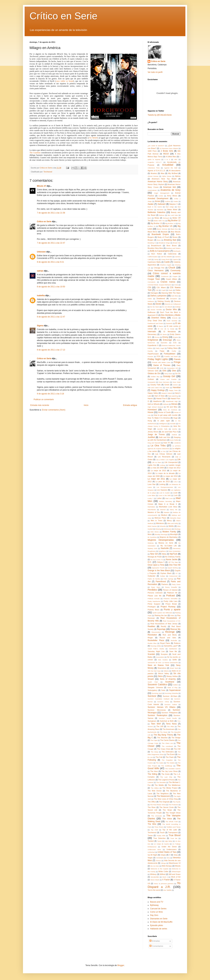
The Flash (170, 757)
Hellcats (166, 404)
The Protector (173, 805)
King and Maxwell (154, 443)
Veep (176, 855)
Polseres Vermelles (171, 599)
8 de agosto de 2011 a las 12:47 (51, 317)
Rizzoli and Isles (168, 638)
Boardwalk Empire (160, 234)
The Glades (171, 763)
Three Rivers (159, 827)
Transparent (173, 832)
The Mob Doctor (155, 791)
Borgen (151, 240)
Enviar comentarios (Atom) (54, 410)
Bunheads (177, 251)
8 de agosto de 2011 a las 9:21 (50, 262)
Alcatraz (154, 173)
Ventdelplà (160, 858)
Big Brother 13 (156, 223)
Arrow (157, 201)
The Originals (164, 802)
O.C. (150, 562)
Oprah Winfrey (173, 568)
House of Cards (164, 412)
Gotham (151, 379)
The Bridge (176, 738)
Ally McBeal (173, 173)
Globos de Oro (154, 373)
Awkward (161, 204)
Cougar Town (154, 279)
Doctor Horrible (156, 310)
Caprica (175, 259)
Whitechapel (176, 872)
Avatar (176, 201)
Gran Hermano (164, 382)
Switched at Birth (167, 721)
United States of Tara (167, 852)
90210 (166, 154)
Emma (157, 337)
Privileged (152, 607)
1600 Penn (152, 151)
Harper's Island (167, 393)
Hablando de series (159, 929)
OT (177, 573)
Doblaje (178, 307)
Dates (150, 299)
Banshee (160, 210)
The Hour (154, 771)
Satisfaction (173, 649)
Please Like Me (155, 596)
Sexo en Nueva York (158, 665)
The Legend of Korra (166, 780)
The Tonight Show (173, 813)
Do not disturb (167, 307)
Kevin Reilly (174, 440)
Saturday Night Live (156, 651)
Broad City (177, 243)
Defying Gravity (164, 301)
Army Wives (172, 196)
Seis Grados (163, 660)
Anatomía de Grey (170, 190)
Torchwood (48, 172)
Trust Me (174, 838)
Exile (175, 343)
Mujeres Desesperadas (161, 540)
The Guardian (35, 153)
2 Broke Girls (167, 151)
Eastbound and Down (155, 323)
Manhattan (151, 507)
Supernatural (175, 690)
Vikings (163, 863)
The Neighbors (162, 794)
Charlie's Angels (166, 265)
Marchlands (152, 510)
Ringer (150, 638)
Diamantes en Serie (159, 919)
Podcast (170, 595)
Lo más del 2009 (157, 468)
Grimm (175, 385)
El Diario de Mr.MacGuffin (161, 922)
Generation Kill (172, 368)
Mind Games (152, 526)
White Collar (163, 871)
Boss (159, 240)
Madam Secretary (165, 501)
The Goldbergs (167, 766)
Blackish (164, 232)
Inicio (86, 405)
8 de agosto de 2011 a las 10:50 (51, 287)
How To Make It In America (159, 418)
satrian (40, 271)
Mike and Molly (173, 523)
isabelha (41, 296)
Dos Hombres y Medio (171, 315)
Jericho (175, 429)
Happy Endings (158, 390)
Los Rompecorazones (165, 487)
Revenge (170, 632)
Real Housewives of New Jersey (164, 624)
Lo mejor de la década (165, 473)
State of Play (172, 688)
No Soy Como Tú (157, 560)
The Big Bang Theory (163, 735)
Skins (160, 676)
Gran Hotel (177, 382)
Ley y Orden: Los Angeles (165, 460)
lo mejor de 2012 (174, 468)
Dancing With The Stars (171, 293)
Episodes (164, 343)
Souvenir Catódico (157, 684)
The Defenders (168, 752)
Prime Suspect (154, 604)
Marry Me (173, 510)
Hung (150, 421)
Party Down (176, 584)
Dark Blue (175, 296)
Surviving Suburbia (172, 693)
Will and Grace (175, 874)
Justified (151, 437)
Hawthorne (157, 401)
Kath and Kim (165, 437)
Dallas (178, 290)
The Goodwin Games (173, 769)
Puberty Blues (153, 610)
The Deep (154, 752)
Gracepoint (152, 382)
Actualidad (168, 165)
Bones (175, 237)
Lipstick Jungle (174, 465)
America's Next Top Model (164, 179)
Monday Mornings (161, 534)
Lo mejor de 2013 (158, 471)
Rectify (163, 626)
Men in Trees (157, 521)
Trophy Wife (161, 836)
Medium (164, 515)
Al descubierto (175, 171)
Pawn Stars (156, 587)
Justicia (174, 435)
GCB (162, 368)
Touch (162, 832)
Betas (157, 218)
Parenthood (161, 582)
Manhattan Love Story (168, 507)
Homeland (152, 410)
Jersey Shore (153, 432)
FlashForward (153, 354)
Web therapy (167, 866)
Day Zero (154, 915)
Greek (167, 385)
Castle (167, 262)
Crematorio (152, 282)
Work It (165, 877)
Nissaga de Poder (155, 557)
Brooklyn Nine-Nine (155, 248)
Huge (176, 418)
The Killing (152, 774)
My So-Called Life (169, 546)
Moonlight (174, 534)
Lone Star (152, 484)
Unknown (41, 252)
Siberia (166, 671)
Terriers (150, 726)
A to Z (167, 159)
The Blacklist (162, 738)
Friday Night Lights (158, 359)
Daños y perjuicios (158, 296)
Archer (161, 196)
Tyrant (159, 841)
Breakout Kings (164, 243)
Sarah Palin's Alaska (156, 649)
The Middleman (174, 785)
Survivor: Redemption (157, 715)
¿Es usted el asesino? (156, 146)
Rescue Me (175, 629)
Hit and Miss (172, 407)
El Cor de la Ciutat (166, 329)
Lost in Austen (165, 493)
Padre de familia (154, 579)
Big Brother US (166, 226)
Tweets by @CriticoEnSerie (160, 115)
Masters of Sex (154, 512)
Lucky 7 (151, 498)
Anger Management (162, 193)
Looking (162, 484)
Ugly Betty (168, 841)
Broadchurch (156, 246)
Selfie (175, 660)
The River (152, 807)
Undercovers (172, 849)
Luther (159, 498)
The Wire (152, 824)
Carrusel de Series (158, 909)
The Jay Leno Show (170, 771)
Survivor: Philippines (170, 713)
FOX (158, 356)
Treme (150, 835)
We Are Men (155, 866)
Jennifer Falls (162, 429)
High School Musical (155, 407)
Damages (154, 293)
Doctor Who (171, 310)
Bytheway (154, 905)
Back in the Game (155, 207)
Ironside (173, 424)
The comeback (167, 746)
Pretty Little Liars (170, 601)
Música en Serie (166, 543)
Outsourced (173, 576)
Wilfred (163, 874)
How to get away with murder (166, 415)
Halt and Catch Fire (155, 388)
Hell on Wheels (154, 404)
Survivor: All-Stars (170, 696)
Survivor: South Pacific (168, 718)
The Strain (167, 810)
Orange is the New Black (159, 571)
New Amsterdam (175, 551)
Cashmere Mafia (154, 262)
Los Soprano (162, 490)
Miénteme (160, 523)
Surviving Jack (157, 693)
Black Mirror (152, 232)
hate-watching (173, 396)
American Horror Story (158, 182)
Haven (150, 398)
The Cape (154, 740)
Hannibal (177, 387)
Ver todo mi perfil (155, 72)
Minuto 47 (42, 186)
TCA (179, 721)
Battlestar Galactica (156, 212)
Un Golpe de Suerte (161, 844)
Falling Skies (173, 348)
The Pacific (177, 802)
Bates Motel (172, 210)
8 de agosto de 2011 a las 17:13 (51, 350)
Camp (156, 259)
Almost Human (153, 176)
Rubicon (177, 643)
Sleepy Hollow (172, 676)
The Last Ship (166, 777)
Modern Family (169, 532)
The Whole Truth (172, 822)
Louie (175, 493)
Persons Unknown (155, 593)
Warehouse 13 (175, 863)
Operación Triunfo (158, 568)
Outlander (152, 576)
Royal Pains (165, 643)
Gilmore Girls (153, 371)
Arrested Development (158, 198)
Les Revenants (164, 457)
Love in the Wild (164, 495)
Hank (167, 388)
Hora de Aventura (170, 410)
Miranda (163, 526)
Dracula (175, 318)
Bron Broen (172, 246)
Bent (149, 218)
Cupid (163, 290)
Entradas (155, 941)
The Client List (167, 743)
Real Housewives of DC (172, 621)
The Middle (159, 785)
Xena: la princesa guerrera (164, 884)
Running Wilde (156, 646)
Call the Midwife (166, 257)
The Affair (171, 726)
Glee (174, 371)
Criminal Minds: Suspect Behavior (159, 285)
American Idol (169, 187)
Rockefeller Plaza (156, 640)
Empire (175, 337)
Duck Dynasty (172, 321)
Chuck (172, 268)
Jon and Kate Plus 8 (170, 432)
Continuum (165, 276)
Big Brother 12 (174, 221)
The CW (177, 749)
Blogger (121, 965)
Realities (151, 626)
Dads (170, 290)
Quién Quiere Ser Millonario (162, 613)
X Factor (166, 880)
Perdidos (152, 590)
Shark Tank (174, 668)
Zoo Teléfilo (167, 890)
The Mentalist (161, 782)
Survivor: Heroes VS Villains (162, 707)
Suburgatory (152, 690)
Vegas (150, 858)
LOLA (176, 482)
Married (163, 510)
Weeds (178, 866)
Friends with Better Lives (161, 362)
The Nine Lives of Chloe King (166, 799)
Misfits (171, 526)
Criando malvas (168, 282)
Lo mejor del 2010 (170, 476)
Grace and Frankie (168, 379)
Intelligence (163, 424)
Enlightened (153, 340)
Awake (151, 204)
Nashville (165, 548)
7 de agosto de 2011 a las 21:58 (51, 213)
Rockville (174, 640)
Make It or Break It (168, 504)
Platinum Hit (172, 593)
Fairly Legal (160, 348)
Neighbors (162, 551)
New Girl (154, 554)
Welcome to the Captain (159, 869)
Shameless (162, 668)
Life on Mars (157, 462)
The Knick (166, 774)
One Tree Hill (175, 565)
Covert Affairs (172, 279)
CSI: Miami (161, 287)
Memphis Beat (175, 518)
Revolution (152, 635)
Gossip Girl (169, 376)
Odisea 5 (161, 562)
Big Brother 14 (170, 223)
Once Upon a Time (156, 565)
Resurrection (156, 632)
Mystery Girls (152, 548)
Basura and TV (157, 902)
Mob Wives (155, 532)
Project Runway (168, 607)
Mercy (169, 521)
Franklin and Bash (171, 356)
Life (179, 459)
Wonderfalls (155, 877)
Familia (150, 351)
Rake (172, 615)
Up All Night (152, 855)
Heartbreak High (172, 401)
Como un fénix (156, 912)
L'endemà (177, 443)
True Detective (160, 838)
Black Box (174, 229)
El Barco (160, 326)
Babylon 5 (173, 204)
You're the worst (154, 890)
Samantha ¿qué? (171, 646)
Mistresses (168, 529)
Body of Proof (163, 237)
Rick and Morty (170, 635)
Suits (163, 690)
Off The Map (173, 562)
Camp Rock (165, 259)
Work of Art (176, 877)
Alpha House (167, 176)
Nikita (164, 554)
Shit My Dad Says (154, 671)
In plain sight (164, 421)
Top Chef (154, 830)
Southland (170, 682)
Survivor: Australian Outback (159, 699)
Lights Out (152, 465)
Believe (162, 215)
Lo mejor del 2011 (156, 479)
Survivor (152, 696)
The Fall (159, 757)
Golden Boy (155, 377)
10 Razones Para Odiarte (169, 148)
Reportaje (161, 629)
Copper (175, 276)
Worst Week (155, 880)
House (151, 412)
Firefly (174, 351)
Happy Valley (153, 393)
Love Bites (151, 495)
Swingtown (152, 721)
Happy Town (173, 390)
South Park (153, 682)
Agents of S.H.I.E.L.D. (157, 171)
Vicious (158, 861)
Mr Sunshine (152, 537)
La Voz (163, 451)
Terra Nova (171, 724)
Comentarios (156, 946)
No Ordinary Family (173, 557)
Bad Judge (170, 207)
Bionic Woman (162, 229)
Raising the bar (161, 615)
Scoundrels (160, 657)
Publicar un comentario (44, 399)
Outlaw (163, 576)
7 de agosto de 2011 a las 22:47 (51, 243)
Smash (151, 679)
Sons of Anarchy (168, 679)
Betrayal (166, 218)
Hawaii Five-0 (162, 398)
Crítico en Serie (63, 16)
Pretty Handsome (154, 601)
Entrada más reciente (40, 405)
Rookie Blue (152, 643)
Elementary (152, 334)
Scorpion (164, 654)
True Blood (175, 835)
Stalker (176, 685)
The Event (171, 754)
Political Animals (154, 599)
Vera (168, 858)
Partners (165, 584)
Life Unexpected (171, 462)
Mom (150, 534)
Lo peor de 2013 (163, 482)
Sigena (40, 326)
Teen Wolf (156, 724)
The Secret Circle (166, 807)
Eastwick (169, 323)
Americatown (152, 190)
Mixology (177, 529)
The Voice (167, 819)
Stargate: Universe (155, 687)
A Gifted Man (171, 157)
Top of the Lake (170, 830)
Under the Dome (169, 847)
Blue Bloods (176, 232)
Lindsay (163, 465)
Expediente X (153, 345)
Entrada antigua (130, 405)
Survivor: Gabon (171, 704)
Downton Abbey (159, 318)
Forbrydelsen (170, 354)
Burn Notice (157, 254)
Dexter (158, 304)
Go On (178, 373)
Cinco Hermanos (156, 271)
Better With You (159, 221)
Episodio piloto (157, 925)
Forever (150, 356)
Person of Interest (170, 590)
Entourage (167, 340)
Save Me (173, 651)
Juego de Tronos (156, 434)
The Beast (164, 732)
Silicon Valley (163, 673)
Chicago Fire (159, 268)
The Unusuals (156, 816)
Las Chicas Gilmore (164, 454)
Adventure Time (154, 168)
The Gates (160, 763)
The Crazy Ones (164, 749)
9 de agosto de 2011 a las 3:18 (50, 394)
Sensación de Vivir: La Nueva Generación (163, 663)
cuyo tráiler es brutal (65, 81)
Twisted (151, 841)
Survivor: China (163, 702)
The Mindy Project (170, 788)
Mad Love (169, 498)
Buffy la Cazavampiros (160, 251)
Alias (163, 173)
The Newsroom (163, 796)
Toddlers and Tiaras (173, 827)
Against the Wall (171, 168)
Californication (153, 257)
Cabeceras (172, 254)
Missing (158, 529)
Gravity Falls (156, 385)
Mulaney (151, 543)
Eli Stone (163, 334)
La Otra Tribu (158, 446)
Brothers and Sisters (173, 248)
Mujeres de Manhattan (169, 537)
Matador (167, 512)
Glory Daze (168, 374)
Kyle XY (167, 443)
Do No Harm (155, 307)
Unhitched (151, 852)
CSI (149, 287)
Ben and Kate (173, 215)
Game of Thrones (162, 365)
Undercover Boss (154, 850)
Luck (176, 495)
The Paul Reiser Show (158, 805)
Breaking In (152, 243)
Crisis (176, 285)
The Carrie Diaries (167, 740)
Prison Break (171, 604)
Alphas (178, 176)
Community (175, 271)
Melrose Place (160, 518)
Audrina (168, 201)
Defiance (151, 301)
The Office (152, 802)
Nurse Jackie (172, 559)
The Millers (155, 788)
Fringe (177, 362)
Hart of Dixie (159, 396)
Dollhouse (152, 312)
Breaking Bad (170, 240)
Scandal (151, 654)
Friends (177, 359)
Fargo (162, 351)
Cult (157, 290)
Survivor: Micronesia (157, 710)
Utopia (163, 855)
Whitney (153, 874)
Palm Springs (168, 579)
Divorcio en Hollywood (173, 304)
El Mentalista (170, 332)
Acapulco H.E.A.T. (155, 162)
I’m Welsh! (93, 138)
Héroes (174, 404)
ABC (176, 159)
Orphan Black (166, 573)
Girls (164, 371)
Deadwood (161, 298)
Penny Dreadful (171, 587)
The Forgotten (167, 760)
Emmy (165, 337)
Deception (174, 299)
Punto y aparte (172, 609)
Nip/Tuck (173, 554)
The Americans (168, 729)
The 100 (160, 726)
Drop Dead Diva (155, 321)
